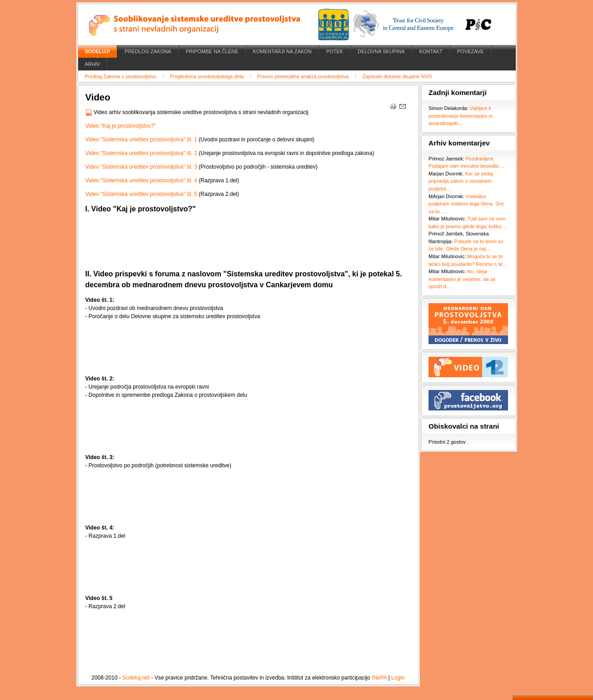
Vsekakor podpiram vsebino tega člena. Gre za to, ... (466, 204)
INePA (379, 678)
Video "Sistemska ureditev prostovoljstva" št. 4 (141, 180)
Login (398, 678)
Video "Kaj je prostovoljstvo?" (121, 126)
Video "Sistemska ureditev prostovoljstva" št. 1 (141, 140)
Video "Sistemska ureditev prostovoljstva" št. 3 (141, 167)
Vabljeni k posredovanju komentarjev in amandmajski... (461, 116)
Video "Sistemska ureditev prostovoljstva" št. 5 (141, 194)
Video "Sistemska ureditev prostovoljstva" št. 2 (141, 153)
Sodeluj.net (136, 678)
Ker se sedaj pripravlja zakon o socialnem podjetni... (461, 181)
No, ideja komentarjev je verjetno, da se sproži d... (462, 279)
